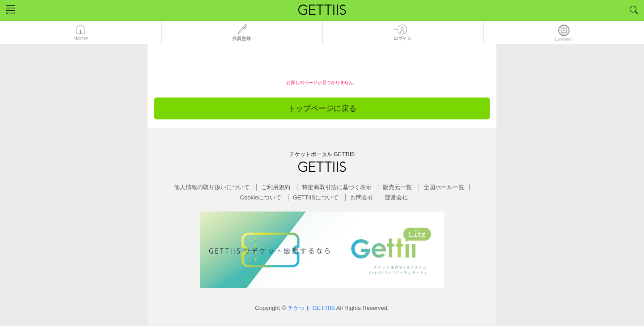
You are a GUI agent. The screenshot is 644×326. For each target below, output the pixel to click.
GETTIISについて (316, 197)
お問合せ (362, 197)
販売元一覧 (397, 187)
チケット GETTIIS (311, 308)
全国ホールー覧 (444, 187)
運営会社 (396, 197)
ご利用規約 (276, 187)
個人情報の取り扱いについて (212, 187)
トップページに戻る (322, 108)
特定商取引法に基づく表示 (337, 187)
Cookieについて (261, 197)
